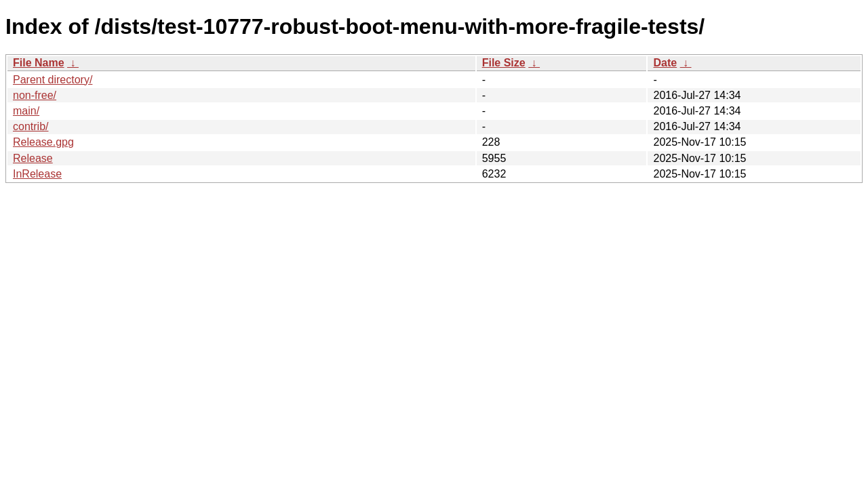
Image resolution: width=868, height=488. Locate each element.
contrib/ (31, 126)
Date (665, 63)
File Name (39, 63)
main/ (26, 111)
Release (33, 158)
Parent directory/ (53, 80)
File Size (504, 63)
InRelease (37, 174)
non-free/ (35, 95)
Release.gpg (43, 142)
